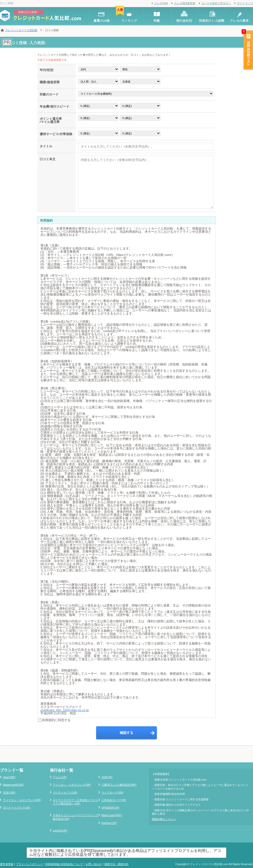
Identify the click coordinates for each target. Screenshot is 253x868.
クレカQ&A (161, 3)
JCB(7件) (107, 777)
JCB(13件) (9, 793)
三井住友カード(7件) (114, 800)
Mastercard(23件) (13, 785)
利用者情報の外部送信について (64, 864)
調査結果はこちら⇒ (164, 819)
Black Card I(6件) (112, 815)
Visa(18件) (9, 777)
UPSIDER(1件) (110, 808)
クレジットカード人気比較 (21, 30)
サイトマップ (245, 3)
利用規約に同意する (54, 720)
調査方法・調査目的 (116, 864)
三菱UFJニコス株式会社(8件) (119, 785)
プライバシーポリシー (29, 864)
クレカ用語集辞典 (185, 3)
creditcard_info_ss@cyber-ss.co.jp (65, 710)
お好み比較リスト (248, 50)
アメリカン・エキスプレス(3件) (72, 785)
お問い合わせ (94, 864)
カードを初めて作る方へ (216, 3)
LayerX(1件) (60, 831)
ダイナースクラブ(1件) (17, 808)
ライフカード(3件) (112, 793)
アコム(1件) (60, 777)
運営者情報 (7, 864)
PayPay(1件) (109, 823)
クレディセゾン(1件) (65, 793)
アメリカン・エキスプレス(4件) (22, 800)
